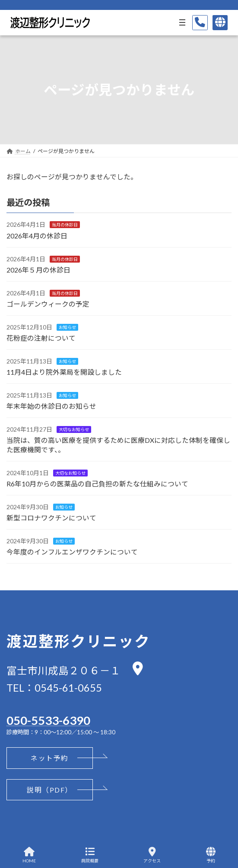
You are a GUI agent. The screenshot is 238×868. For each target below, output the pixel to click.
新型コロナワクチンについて (51, 518)
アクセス (152, 855)
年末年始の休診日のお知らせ (51, 406)
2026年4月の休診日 (37, 235)
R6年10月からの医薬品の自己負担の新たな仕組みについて (97, 484)
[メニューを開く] (182, 22)
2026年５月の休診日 (38, 269)
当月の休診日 (65, 225)
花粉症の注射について (41, 338)
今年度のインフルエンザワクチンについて (72, 552)
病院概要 (90, 855)
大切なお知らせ (74, 429)
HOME (29, 855)
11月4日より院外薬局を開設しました (64, 372)
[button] (50, 758)
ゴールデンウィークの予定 (48, 303)
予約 (211, 855)
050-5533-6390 (48, 721)
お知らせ (67, 327)
